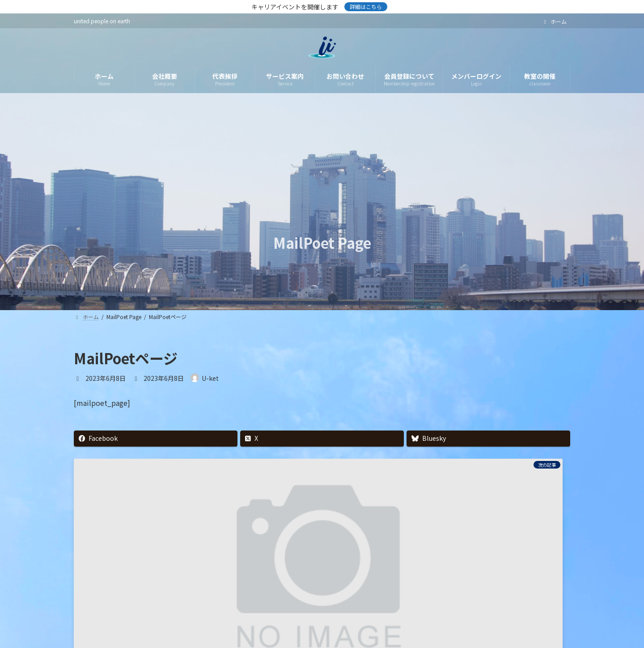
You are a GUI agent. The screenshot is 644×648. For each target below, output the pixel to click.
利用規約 (335, 618)
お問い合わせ (483, 618)
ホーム (554, 21)
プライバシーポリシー (174, 618)
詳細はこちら (366, 6)
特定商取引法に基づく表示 (406, 618)
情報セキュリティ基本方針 (263, 618)
